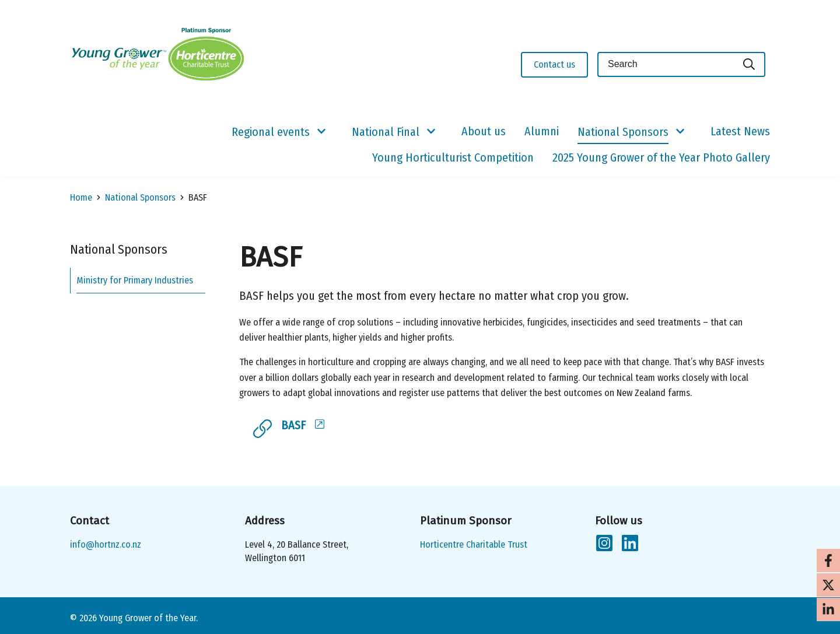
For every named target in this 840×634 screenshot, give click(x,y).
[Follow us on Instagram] (604, 545)
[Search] (750, 64)
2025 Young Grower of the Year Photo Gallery (661, 157)
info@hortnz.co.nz (106, 544)
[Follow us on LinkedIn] (630, 545)
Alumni (542, 131)
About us (484, 131)
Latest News (740, 131)
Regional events (271, 132)
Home (81, 197)
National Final (386, 132)
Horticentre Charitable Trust (474, 544)
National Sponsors (623, 132)
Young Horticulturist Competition (453, 157)
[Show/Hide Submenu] (321, 132)
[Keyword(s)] (666, 64)
